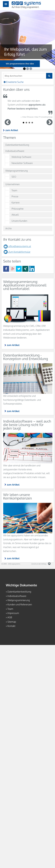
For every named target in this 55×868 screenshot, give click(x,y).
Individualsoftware (15, 151)
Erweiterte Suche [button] (13, 82)
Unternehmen (13, 184)
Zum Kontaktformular (17, 252)
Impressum (13, 613)
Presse (15, 196)
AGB (10, 617)
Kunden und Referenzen (20, 604)
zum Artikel (12, 130)
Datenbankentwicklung (17, 145)
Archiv (9, 228)
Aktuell (15, 215)
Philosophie (18, 209)
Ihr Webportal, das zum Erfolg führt (22, 52)
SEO (14, 177)
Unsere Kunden (19, 221)
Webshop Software (21, 157)
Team (14, 190)
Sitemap (12, 622)
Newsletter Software (22, 163)
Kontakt (11, 626)
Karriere (16, 203)
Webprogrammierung (17, 171)
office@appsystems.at (17, 246)
